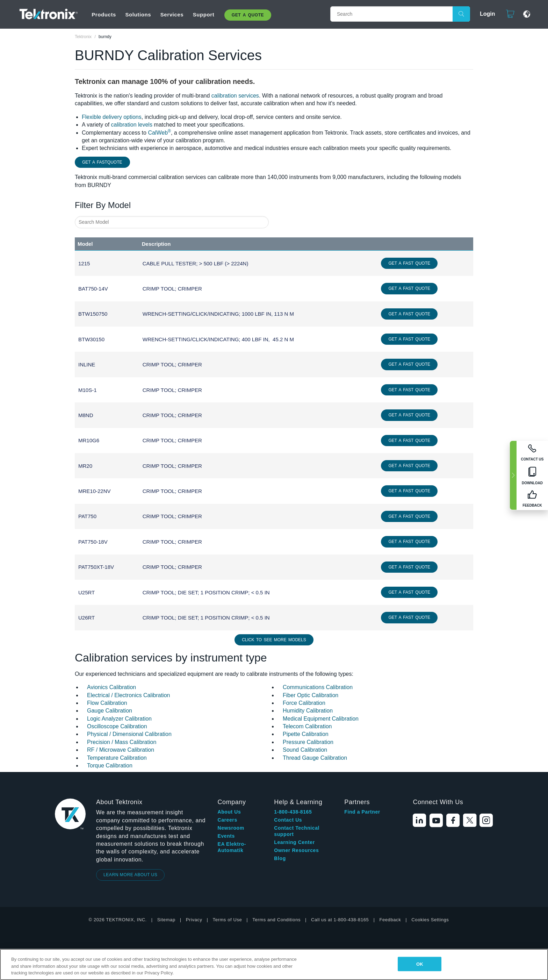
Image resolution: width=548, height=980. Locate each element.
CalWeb (159, 133)
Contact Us (288, 820)
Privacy (194, 920)
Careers (227, 820)
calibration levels (132, 125)
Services (172, 15)
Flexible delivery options (112, 117)
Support (204, 15)
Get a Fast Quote (409, 263)
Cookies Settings (430, 920)
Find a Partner (362, 812)
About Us (229, 812)
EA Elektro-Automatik (232, 847)
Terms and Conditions (276, 920)
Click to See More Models (274, 640)
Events (226, 836)
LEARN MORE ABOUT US (131, 875)
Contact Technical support (297, 831)
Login (484, 14)
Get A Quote (248, 15)
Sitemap (166, 920)
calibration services (235, 96)
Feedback (390, 920)
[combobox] (172, 222)
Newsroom (231, 828)
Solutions (138, 15)
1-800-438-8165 (293, 812)
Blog (280, 858)
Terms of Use (228, 920)
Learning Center (294, 842)
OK (420, 964)
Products (104, 15)
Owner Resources (296, 850)
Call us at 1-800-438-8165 (340, 920)
